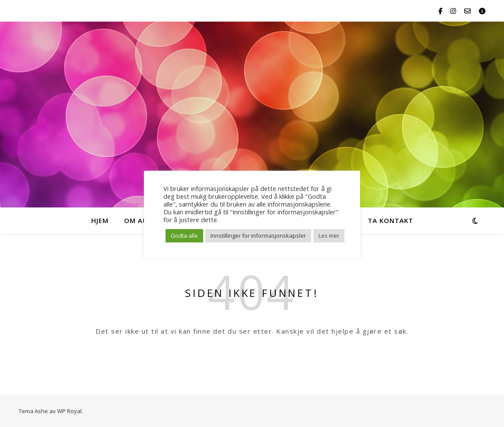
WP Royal (69, 411)
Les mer (329, 236)
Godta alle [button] (184, 236)
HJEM (100, 220)
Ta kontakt (391, 220)
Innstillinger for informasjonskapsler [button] (258, 236)
